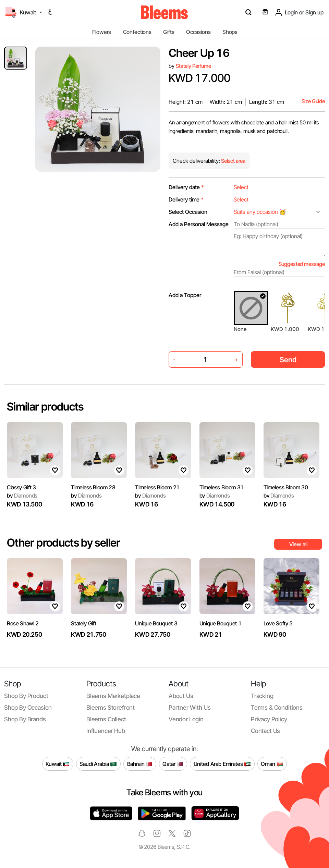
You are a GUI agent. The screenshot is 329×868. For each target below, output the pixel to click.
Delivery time (186, 199)
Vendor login (186, 719)
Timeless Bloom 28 (93, 487)
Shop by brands (25, 719)
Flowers (102, 32)
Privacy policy (269, 719)
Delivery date (186, 187)
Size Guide (313, 101)
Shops (230, 32)
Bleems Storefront (111, 707)
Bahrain (140, 764)
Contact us (265, 731)
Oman (272, 764)
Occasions (198, 32)
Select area (233, 161)
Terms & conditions (277, 707)
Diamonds (22, 496)
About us (181, 696)
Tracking (262, 696)
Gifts (169, 32)
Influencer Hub (106, 731)
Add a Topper (185, 295)
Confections (137, 32)
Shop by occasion (28, 707)
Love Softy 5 (278, 623)
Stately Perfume (193, 66)
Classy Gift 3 (21, 487)
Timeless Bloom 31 (222, 487)
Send (288, 360)
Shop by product (26, 696)
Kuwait (58, 764)
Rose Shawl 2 (23, 623)
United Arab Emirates (222, 764)
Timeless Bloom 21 (157, 487)
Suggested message (302, 264)
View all (298, 544)
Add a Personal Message (199, 224)
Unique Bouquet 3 (156, 623)
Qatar (173, 764)
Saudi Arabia (98, 764)
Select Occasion (188, 212)
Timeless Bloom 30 (286, 487)
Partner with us (190, 707)
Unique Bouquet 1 (221, 623)
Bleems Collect (106, 719)
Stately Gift (83, 623)
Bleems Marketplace (113, 696)
